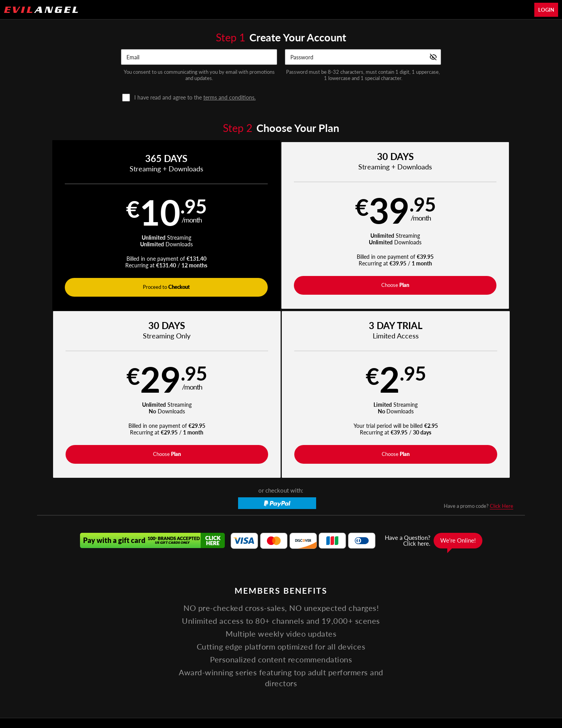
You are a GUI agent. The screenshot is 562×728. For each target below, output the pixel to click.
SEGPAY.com (336, 678)
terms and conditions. (229, 97)
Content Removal (436, 678)
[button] (98, 226)
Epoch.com (143, 678)
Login (546, 10)
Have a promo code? (478, 341)
